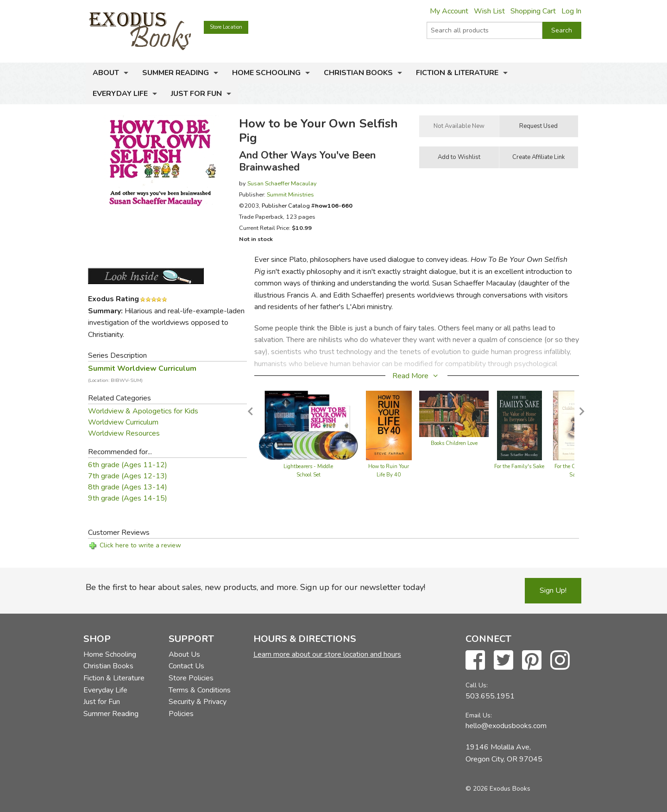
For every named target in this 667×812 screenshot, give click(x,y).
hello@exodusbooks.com (506, 726)
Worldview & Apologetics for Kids (143, 411)
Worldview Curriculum (123, 422)
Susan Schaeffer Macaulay (282, 183)
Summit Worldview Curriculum (142, 374)
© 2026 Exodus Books (498, 789)
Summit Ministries (290, 194)
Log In (571, 11)
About (106, 73)
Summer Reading (176, 73)
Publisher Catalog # (307, 206)
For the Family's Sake (519, 466)
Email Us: (479, 715)
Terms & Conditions (200, 690)
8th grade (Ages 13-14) (128, 487)
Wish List (489, 11)
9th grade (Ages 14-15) (128, 498)
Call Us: (477, 685)
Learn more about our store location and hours (327, 654)
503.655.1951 (490, 696)
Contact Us (186, 666)
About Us (184, 654)
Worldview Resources (124, 433)
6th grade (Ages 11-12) (128, 465)
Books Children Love (454, 443)
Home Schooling (266, 73)
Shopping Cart (533, 11)
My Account (449, 11)
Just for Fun (196, 94)
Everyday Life (120, 94)
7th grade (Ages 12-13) (128, 476)
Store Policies (191, 678)
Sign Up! (553, 590)
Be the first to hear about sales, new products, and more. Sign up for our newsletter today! (255, 587)
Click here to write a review (140, 545)
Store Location (226, 27)
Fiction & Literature (457, 73)
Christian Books (358, 73)
